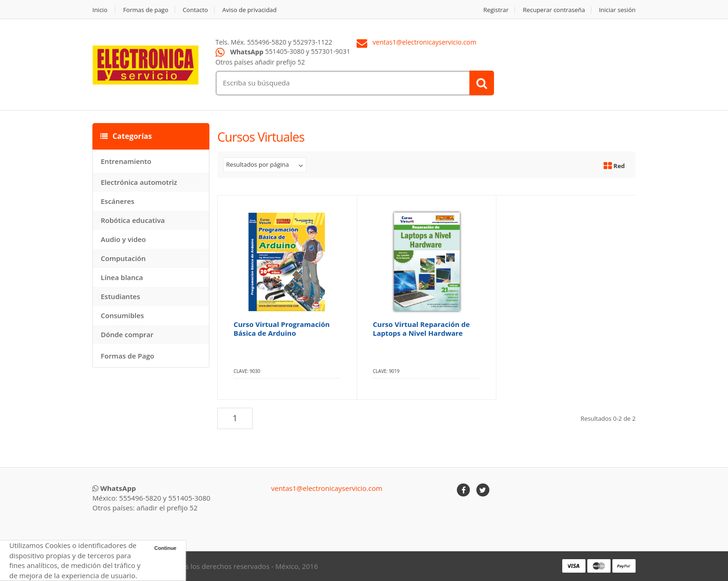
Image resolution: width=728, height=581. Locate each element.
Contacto (195, 10)
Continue (165, 548)
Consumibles (122, 315)
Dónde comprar (127, 334)
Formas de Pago (127, 356)
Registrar (496, 10)
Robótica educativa (133, 220)
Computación (123, 258)
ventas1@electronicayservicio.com (425, 42)
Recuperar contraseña (554, 10)
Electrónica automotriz (139, 182)
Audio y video (123, 239)
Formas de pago (146, 10)
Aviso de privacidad (250, 10)
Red (614, 166)
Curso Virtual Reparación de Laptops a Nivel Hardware (421, 329)
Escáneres (117, 201)
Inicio (100, 10)
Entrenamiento (126, 161)
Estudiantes (120, 296)
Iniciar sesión (617, 10)
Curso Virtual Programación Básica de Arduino (282, 329)
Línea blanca (122, 277)
